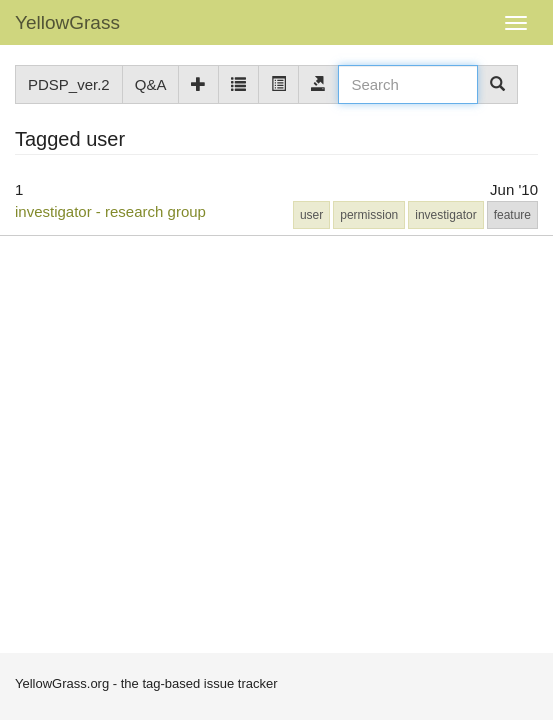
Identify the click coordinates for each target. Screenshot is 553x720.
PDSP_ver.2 (69, 84)
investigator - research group (110, 211)
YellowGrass (67, 22)
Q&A (151, 84)
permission (369, 215)
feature (512, 215)
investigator (445, 215)
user (311, 215)
